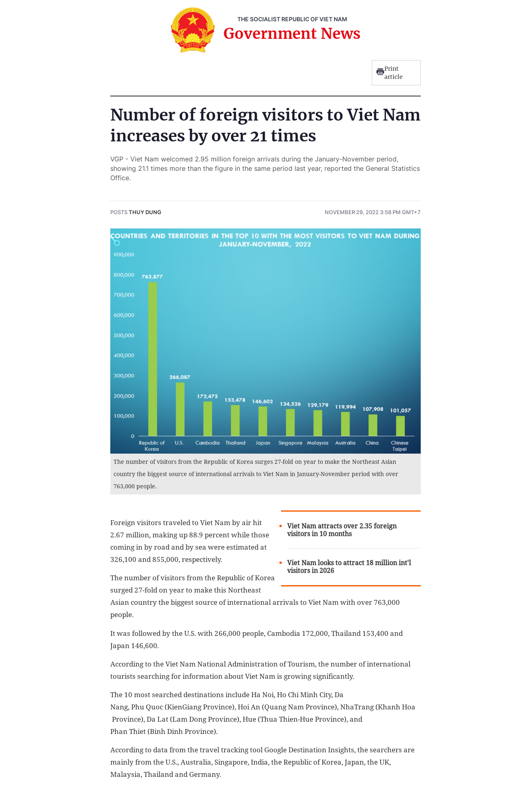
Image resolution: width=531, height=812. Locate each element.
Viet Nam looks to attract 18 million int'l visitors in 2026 (349, 567)
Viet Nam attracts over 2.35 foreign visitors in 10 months (342, 530)
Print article (389, 73)
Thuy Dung (145, 212)
